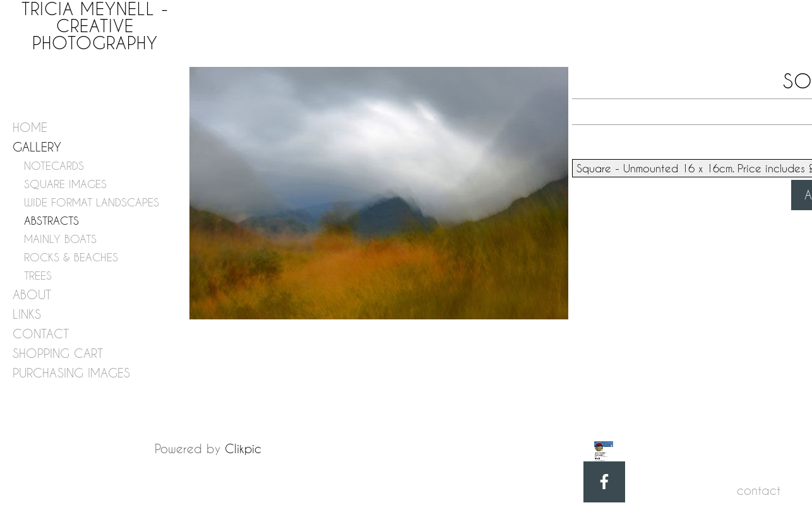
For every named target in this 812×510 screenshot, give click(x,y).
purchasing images (71, 373)
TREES (38, 276)
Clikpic (243, 448)
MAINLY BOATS (60, 239)
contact (41, 334)
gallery (37, 147)
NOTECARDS (54, 166)
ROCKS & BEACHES (71, 257)
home (30, 127)
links (27, 314)
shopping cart (58, 353)
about (32, 294)
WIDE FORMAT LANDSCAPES (92, 202)
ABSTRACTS (51, 221)
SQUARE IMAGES (65, 184)
